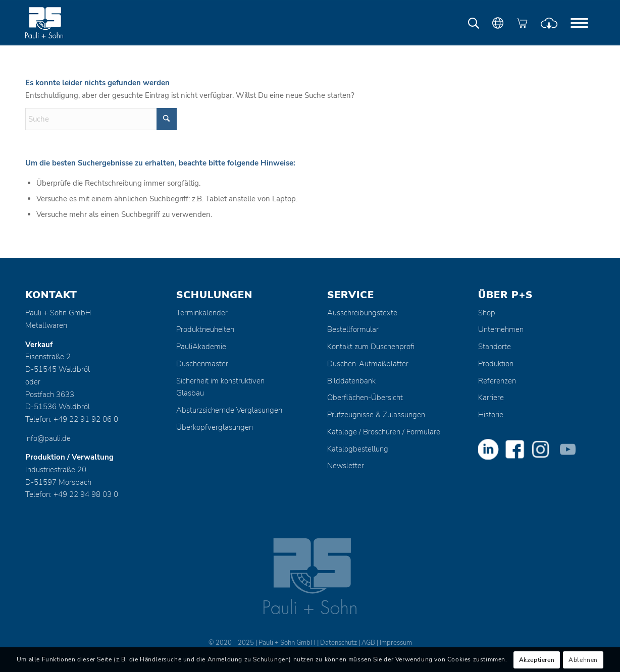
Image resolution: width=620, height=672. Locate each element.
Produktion (496, 364)
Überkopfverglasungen (215, 427)
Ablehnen (583, 660)
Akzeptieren (537, 660)
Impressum (396, 643)
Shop (487, 313)
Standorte (495, 347)
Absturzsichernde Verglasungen (229, 410)
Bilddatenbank (351, 381)
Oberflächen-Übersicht (365, 398)
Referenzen (497, 381)
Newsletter (346, 466)
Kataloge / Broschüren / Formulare (384, 432)
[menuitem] (579, 23)
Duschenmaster (202, 364)
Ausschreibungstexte (362, 313)
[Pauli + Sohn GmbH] (63, 23)
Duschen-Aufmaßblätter (368, 364)
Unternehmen (501, 329)
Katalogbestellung (358, 449)
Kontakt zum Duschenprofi (371, 347)
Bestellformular (353, 329)
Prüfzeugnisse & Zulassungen (376, 415)
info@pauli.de (48, 438)
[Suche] (101, 119)
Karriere (491, 398)
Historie (491, 415)
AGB (368, 643)
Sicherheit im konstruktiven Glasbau (220, 387)
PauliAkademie (201, 347)
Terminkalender (202, 313)
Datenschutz (339, 643)
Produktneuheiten (205, 329)
